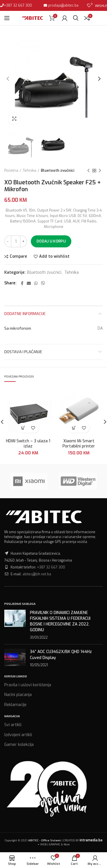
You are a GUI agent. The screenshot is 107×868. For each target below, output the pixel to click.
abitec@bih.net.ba (37, 574)
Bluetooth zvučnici (57, 170)
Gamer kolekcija (19, 745)
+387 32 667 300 (18, 5)
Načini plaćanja (18, 695)
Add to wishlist (54, 257)
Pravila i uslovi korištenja (28, 685)
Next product (100, 171)
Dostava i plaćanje (23, 352)
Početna (11, 170)
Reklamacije (15, 705)
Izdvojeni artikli (18, 735)
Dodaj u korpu (51, 241)
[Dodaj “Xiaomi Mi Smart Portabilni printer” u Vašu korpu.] (74, 428)
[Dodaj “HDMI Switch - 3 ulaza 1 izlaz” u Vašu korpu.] (23, 428)
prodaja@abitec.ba (63, 5)
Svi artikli (13, 725)
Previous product (88, 171)
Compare (18, 257)
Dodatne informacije (25, 313)
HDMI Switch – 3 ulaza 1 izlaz (28, 444)
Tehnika (30, 170)
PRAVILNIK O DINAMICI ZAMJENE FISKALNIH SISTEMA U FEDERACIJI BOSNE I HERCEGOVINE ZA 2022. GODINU (60, 621)
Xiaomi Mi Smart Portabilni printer (79, 444)
